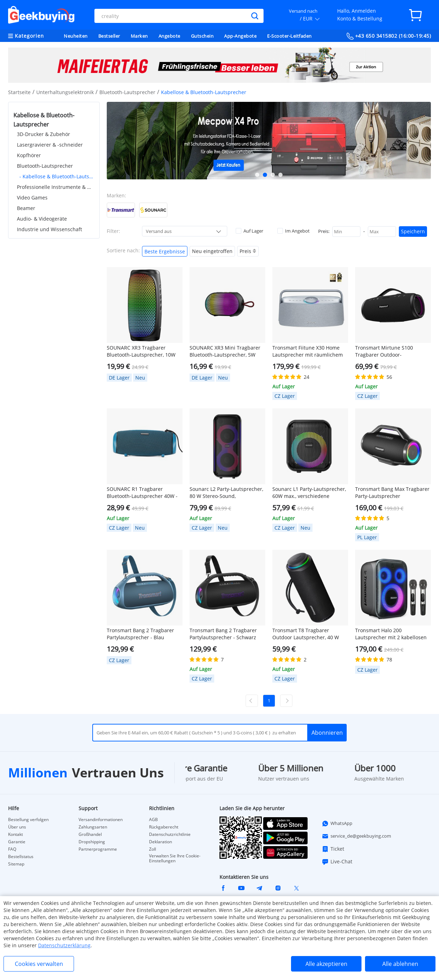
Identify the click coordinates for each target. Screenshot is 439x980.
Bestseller (109, 36)
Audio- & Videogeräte (42, 219)
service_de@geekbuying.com (356, 836)
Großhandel (90, 834)
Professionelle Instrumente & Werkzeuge (56, 187)
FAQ (12, 849)
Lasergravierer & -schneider (50, 145)
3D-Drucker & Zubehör (44, 134)
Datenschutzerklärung (64, 945)
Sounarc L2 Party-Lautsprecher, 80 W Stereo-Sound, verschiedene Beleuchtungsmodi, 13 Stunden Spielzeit (227, 493)
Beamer (26, 208)
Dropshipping (92, 842)
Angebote (169, 36)
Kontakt (16, 834)
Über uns (17, 827)
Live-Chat (337, 862)
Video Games (32, 198)
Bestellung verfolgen (28, 820)
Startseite (19, 92)
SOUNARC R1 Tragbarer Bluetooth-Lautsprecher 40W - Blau (142, 493)
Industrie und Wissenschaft (50, 229)
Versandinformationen (101, 820)
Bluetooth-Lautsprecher (127, 92)
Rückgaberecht (164, 827)
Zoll (153, 849)
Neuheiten (76, 36)
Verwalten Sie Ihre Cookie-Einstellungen (175, 858)
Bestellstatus (21, 857)
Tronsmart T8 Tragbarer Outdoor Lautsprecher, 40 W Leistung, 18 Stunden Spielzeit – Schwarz (310, 634)
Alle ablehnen (400, 964)
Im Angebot (293, 231)
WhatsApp (337, 824)
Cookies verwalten (39, 964)
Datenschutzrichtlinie (170, 834)
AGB (153, 820)
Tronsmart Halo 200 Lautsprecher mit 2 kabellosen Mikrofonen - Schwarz (391, 634)
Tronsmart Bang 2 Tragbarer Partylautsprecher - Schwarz (223, 634)
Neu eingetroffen (212, 251)
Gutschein (202, 36)
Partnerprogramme (98, 849)
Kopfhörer (29, 155)
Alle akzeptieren (326, 964)
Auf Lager (249, 231)
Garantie (17, 842)
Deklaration (160, 842)
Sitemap (16, 864)
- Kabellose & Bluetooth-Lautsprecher (57, 176)
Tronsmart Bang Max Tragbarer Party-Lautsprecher (392, 492)
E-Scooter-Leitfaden (289, 36)
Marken (139, 36)
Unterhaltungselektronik (65, 92)
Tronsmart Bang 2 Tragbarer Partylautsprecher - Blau (140, 634)
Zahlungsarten (93, 827)
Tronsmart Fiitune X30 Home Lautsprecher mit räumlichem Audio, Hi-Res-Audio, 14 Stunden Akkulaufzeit (308, 351)
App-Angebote (240, 36)
